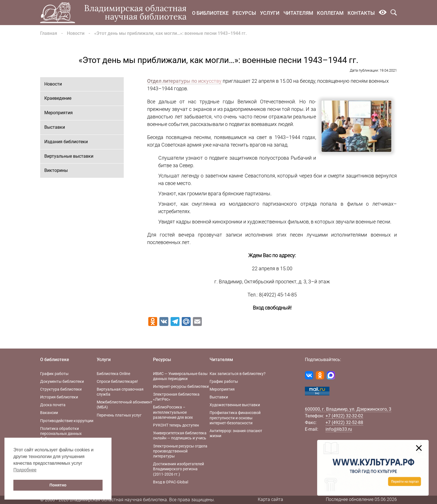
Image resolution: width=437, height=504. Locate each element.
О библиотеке (210, 13)
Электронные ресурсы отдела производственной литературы (180, 451)
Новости (76, 33)
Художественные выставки (235, 405)
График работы (54, 374)
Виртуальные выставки (69, 156)
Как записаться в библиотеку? (238, 374)
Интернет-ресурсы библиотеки (181, 386)
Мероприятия (59, 113)
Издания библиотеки (66, 142)
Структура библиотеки (61, 389)
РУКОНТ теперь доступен (176, 425)
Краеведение (58, 98)
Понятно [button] (58, 485)
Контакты (361, 13)
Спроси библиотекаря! (117, 381)
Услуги (270, 13)
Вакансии (49, 413)
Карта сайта (270, 499)
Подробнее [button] (25, 470)
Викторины (56, 170)
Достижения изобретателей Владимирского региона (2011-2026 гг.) (179, 469)
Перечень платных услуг (119, 415)
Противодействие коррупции (67, 421)
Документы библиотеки (62, 381)
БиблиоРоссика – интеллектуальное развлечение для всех (173, 412)
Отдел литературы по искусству (184, 81)
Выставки (55, 127)
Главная (49, 33)
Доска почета (53, 405)
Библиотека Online (113, 374)
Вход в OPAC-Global (171, 482)
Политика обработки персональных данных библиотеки (61, 434)
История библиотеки (59, 397)
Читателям (298, 13)
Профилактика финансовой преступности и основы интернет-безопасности (235, 418)
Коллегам (330, 13)
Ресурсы (244, 13)
